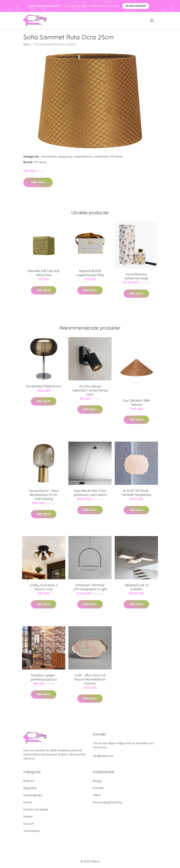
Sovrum (29, 824)
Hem (26, 44)
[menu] (152, 21)
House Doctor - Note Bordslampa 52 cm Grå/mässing (44, 495)
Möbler (28, 817)
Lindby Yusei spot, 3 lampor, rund (44, 587)
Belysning (65, 157)
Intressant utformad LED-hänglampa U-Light (90, 587)
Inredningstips (33, 795)
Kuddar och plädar (36, 809)
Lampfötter (101, 157)
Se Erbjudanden (136, 6)
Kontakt (98, 788)
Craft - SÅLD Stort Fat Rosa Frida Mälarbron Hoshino (90, 679)
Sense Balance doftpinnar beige (136, 276)
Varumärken (49, 157)
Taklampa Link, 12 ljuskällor (136, 587)
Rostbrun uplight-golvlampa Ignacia (44, 677)
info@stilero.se (103, 756)
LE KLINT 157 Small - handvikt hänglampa (136, 493)
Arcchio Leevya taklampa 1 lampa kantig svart (90, 390)
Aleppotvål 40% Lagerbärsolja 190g (90, 273)
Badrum (29, 781)
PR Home (116, 157)
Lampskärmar (82, 157)
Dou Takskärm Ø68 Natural (136, 403)
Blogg (97, 781)
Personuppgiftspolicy (107, 802)
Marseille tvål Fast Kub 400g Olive (44, 273)
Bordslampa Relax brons (44, 386)
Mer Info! (38, 182)
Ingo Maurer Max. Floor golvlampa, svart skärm (90, 493)
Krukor (28, 802)
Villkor (97, 795)
